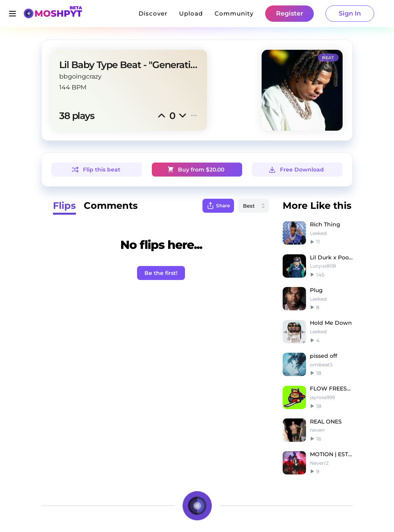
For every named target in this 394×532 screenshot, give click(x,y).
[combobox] (253, 206)
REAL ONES (326, 422)
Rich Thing (325, 224)
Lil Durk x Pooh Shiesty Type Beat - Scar (331, 257)
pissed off (324, 356)
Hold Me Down (331, 323)
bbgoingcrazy (80, 76)
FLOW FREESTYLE (331, 388)
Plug (316, 290)
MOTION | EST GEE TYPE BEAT (331, 454)
